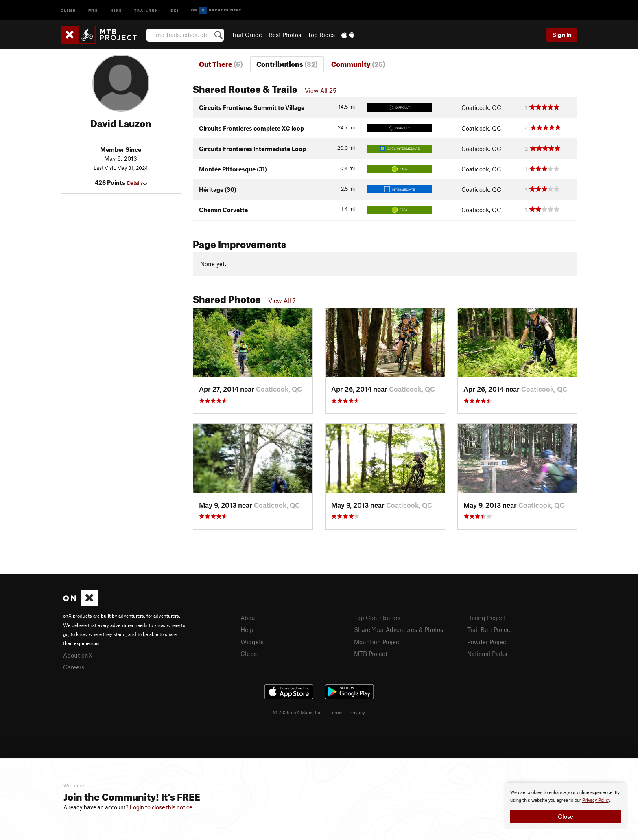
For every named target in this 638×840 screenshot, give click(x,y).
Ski (175, 10)
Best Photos (285, 35)
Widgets (252, 642)
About (249, 618)
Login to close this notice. (162, 807)
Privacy (357, 712)
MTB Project (371, 654)
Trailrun (146, 10)
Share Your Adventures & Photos (399, 629)
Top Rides (321, 35)
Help (247, 629)
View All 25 (321, 90)
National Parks (487, 654)
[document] (566, 806)
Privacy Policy (596, 800)
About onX (78, 655)
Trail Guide (247, 35)
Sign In (562, 35)
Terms (336, 712)
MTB (93, 10)
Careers (74, 667)
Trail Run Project (490, 629)
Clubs (249, 654)
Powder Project (488, 642)
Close (566, 816)
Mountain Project (378, 642)
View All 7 (282, 300)
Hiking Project (486, 618)
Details (137, 183)
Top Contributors (377, 618)
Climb (68, 10)
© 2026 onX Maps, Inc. (298, 712)
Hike (116, 10)
